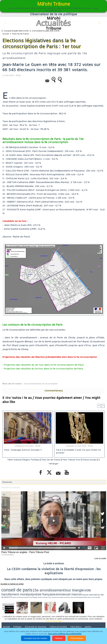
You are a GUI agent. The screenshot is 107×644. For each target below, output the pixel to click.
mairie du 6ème (32, 591)
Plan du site (51, 615)
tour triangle (46, 588)
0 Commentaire (7, 554)
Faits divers (78, 621)
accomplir (59, 591)
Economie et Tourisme (37, 621)
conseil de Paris (64, 591)
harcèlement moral (65, 588)
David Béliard (70, 591)
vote (55, 588)
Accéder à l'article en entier (11, 583)
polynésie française (82, 588)
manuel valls (12, 591)
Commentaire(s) (54, 390)
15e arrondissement (31, 588)
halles (74, 591)
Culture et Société (60, 621)
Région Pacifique (31, 460)
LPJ (27, 591)
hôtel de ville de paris (20, 591)
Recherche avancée (10, 487)
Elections (28, 625)
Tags (59, 615)
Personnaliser (77, 638)
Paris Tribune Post (76, 460)
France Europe (96, 460)
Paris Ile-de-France (21, 34)
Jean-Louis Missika (80, 591)
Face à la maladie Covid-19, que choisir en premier (78, 452)
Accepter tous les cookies (36, 638)
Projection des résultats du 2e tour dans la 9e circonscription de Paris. (44, 369)
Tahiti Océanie (11, 460)
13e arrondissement (32, 384)
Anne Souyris (54, 591)
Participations (69, 625)
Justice (90, 621)
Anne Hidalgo (42, 591)
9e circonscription (50, 384)
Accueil (6, 34)
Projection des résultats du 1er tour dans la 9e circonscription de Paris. (44, 365)
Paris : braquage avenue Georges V (22, 450)
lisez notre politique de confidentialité (65, 634)
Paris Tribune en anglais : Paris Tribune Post (24, 552)
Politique (18, 621)
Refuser (59, 638)
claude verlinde (47, 591)
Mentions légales (87, 625)
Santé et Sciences (12, 625)
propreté (37, 591)
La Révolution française (47, 625)
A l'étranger (54, 464)
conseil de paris (11, 588)
